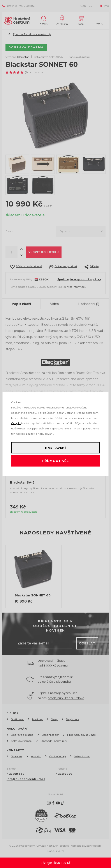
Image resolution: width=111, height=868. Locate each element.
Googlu (16, 423)
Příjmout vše (55, 461)
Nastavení (55, 448)
